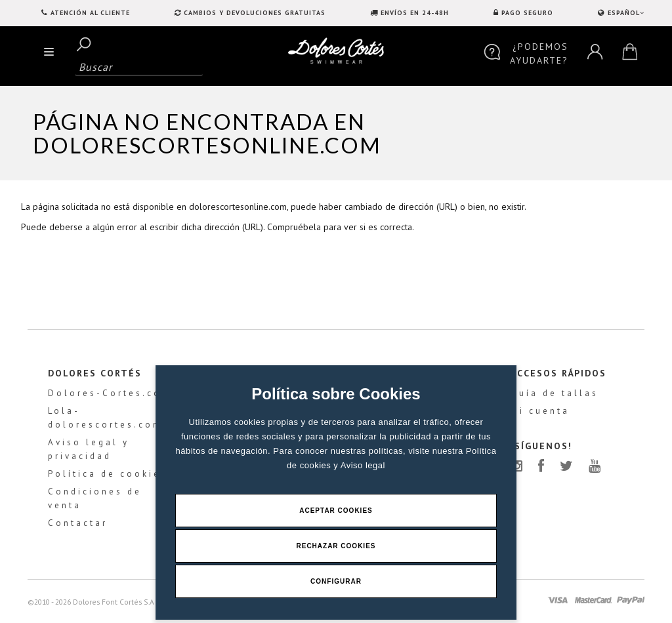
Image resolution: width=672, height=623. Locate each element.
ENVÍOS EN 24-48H (415, 13)
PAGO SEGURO (527, 13)
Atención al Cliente (90, 13)
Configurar (336, 581)
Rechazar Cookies (336, 546)
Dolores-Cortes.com (110, 393)
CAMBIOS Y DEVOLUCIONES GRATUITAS (255, 13)
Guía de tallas (555, 393)
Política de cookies (108, 474)
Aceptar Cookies (336, 511)
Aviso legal (363, 465)
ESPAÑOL (625, 13)
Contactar (78, 523)
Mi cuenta (540, 411)
